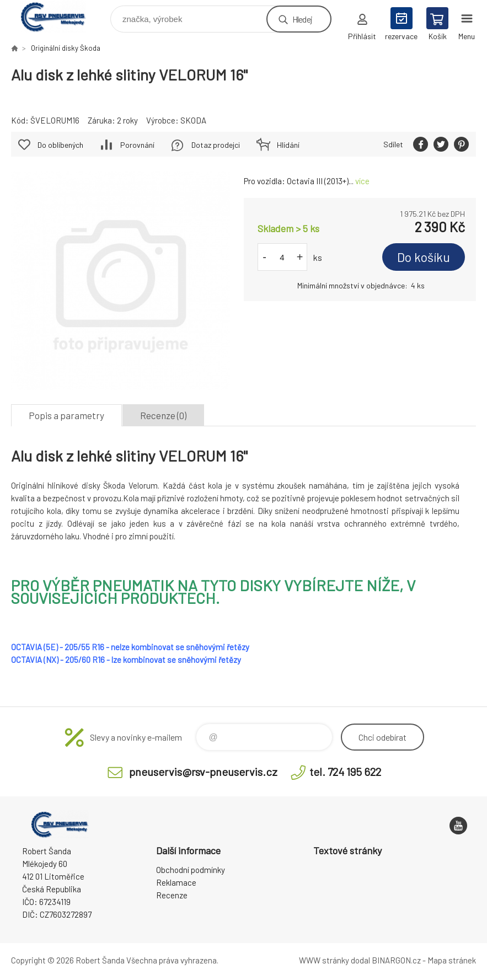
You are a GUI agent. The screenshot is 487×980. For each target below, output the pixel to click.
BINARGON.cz (396, 960)
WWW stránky (324, 960)
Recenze (172, 895)
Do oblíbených (60, 145)
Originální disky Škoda (66, 48)
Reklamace (176, 882)
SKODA (193, 120)
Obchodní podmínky (191, 870)
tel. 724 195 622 (345, 772)
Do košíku (424, 257)
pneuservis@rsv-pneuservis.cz (203, 772)
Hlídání (288, 145)
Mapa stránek (452, 960)
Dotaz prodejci (216, 145)
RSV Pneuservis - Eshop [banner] (60, 16)
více (362, 181)
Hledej (302, 19)
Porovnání (137, 145)
